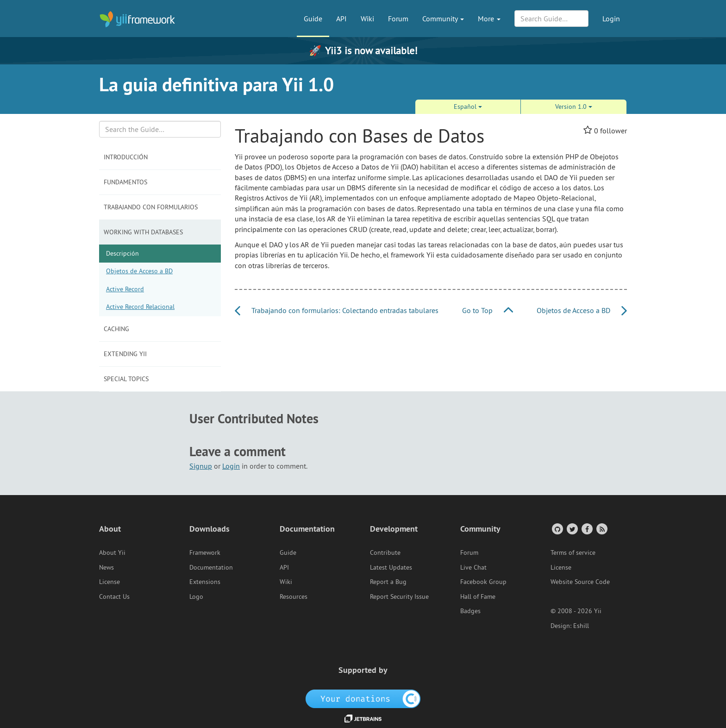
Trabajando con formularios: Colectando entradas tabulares (337, 310)
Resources (294, 596)
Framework (205, 552)
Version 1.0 (574, 107)
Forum (398, 19)
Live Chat (473, 567)
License (110, 582)
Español (468, 107)
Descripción (122, 253)
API (341, 19)
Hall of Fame (478, 596)
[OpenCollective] (363, 698)
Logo (196, 596)
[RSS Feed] (601, 529)
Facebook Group (483, 582)
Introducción (126, 157)
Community (443, 19)
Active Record (125, 289)
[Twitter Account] (572, 529)
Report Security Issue (399, 596)
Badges (470, 611)
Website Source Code (580, 582)
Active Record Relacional (140, 307)
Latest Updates (391, 567)
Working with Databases (143, 232)
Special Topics (126, 379)
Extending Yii (125, 354)
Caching (116, 329)
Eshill (581, 626)
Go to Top (488, 310)
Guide (313, 19)
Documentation (211, 567)
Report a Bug (388, 582)
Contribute (385, 552)
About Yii (112, 552)
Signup (201, 466)
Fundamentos (125, 182)
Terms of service (573, 552)
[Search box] (160, 129)
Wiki (367, 19)
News (106, 567)
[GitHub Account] (557, 529)
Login (611, 19)
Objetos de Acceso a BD (139, 271)
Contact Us (114, 596)
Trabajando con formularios (151, 207)
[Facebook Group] (586, 529)
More (489, 19)
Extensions (205, 582)
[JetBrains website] (363, 718)
